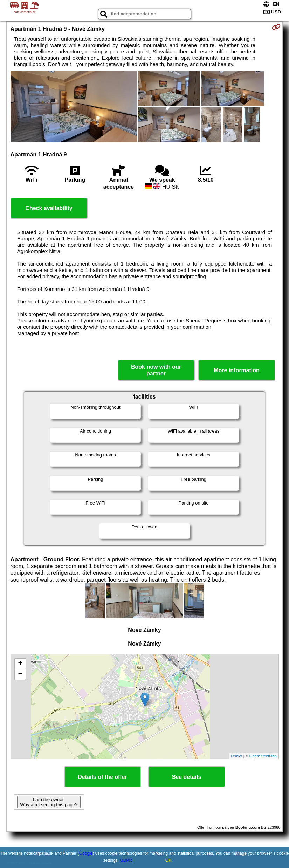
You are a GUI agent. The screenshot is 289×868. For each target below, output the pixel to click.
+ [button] (20, 664)
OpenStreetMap (263, 756)
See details (187, 777)
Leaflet (237, 756)
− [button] (20, 674)
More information (237, 370)
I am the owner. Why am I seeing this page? (49, 802)
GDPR (126, 860)
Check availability (49, 208)
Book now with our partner (156, 370)
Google (86, 853)
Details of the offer (102, 777)
